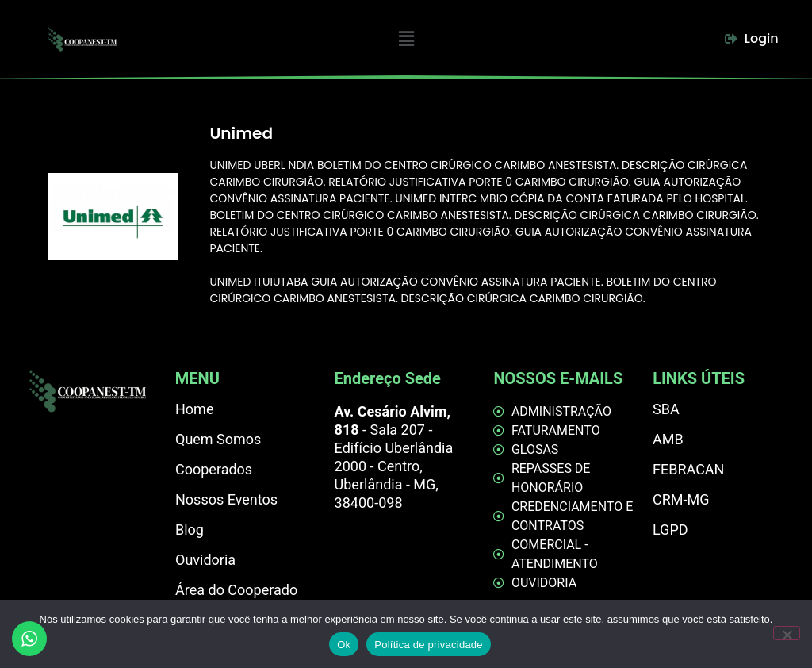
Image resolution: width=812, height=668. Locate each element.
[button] (407, 39)
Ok (344, 645)
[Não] (787, 633)
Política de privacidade (429, 645)
